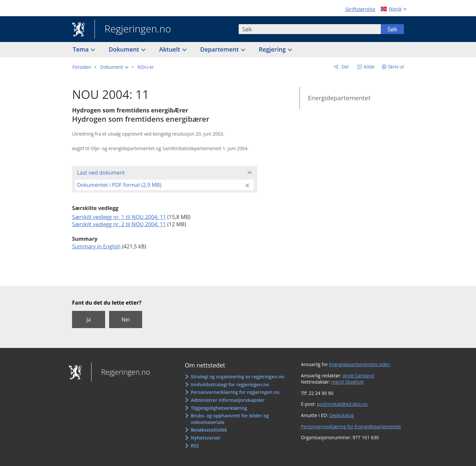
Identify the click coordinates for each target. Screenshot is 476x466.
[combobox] (310, 29)
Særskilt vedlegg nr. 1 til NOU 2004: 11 (119, 217)
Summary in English (96, 246)
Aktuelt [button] (171, 49)
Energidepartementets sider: (360, 364)
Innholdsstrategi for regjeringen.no (230, 384)
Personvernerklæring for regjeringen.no (235, 392)
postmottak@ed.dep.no (342, 404)
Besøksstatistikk (209, 430)
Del (344, 67)
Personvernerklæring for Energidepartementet (351, 426)
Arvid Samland (358, 376)
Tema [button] (81, 49)
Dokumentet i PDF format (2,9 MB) (119, 185)
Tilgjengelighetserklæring (219, 408)
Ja (88, 319)
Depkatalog (341, 415)
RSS (195, 446)
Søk (392, 29)
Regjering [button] (273, 49)
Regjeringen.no (133, 29)
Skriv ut (396, 67)
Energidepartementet (339, 98)
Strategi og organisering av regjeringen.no (238, 377)
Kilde (369, 67)
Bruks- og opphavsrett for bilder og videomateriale (230, 419)
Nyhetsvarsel (205, 438)
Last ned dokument (101, 173)
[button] (114, 67)
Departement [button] (220, 49)
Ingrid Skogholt (347, 382)
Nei (125, 319)
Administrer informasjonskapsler (228, 400)
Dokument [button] (125, 49)
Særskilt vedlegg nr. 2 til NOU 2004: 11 (119, 224)
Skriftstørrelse (360, 9)
